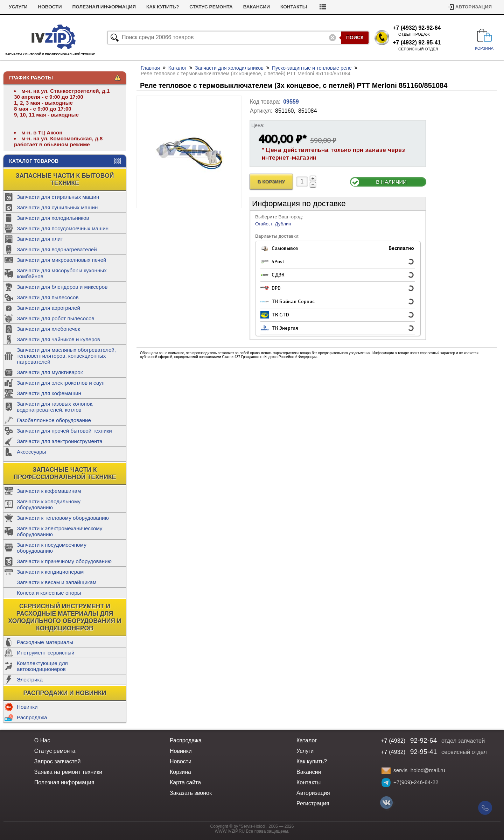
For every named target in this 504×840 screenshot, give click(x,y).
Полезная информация (104, 7)
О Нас (42, 740)
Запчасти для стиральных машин (58, 197)
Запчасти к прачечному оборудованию (64, 561)
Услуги (18, 7)
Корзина (180, 772)
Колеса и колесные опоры (49, 593)
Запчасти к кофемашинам (49, 491)
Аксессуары (31, 452)
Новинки (27, 707)
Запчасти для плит (40, 239)
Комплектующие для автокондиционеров (42, 666)
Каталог (177, 68)
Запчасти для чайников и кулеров (58, 339)
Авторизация (474, 7)
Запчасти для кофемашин (49, 393)
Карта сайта (185, 782)
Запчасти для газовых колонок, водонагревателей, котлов (55, 407)
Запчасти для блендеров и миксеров (62, 287)
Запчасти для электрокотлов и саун (61, 383)
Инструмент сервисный (45, 653)
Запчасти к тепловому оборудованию (63, 518)
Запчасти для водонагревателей (57, 249)
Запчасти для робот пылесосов (55, 318)
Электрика (30, 680)
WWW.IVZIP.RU (230, 831)
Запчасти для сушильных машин (57, 207)
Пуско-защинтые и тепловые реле (312, 68)
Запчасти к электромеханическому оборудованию (59, 531)
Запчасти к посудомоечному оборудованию (52, 548)
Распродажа (32, 717)
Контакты (294, 7)
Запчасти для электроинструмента (60, 441)
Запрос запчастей (58, 761)
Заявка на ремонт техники (68, 772)
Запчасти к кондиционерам (50, 572)
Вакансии (257, 7)
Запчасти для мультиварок (50, 372)
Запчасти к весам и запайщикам (57, 582)
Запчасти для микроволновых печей (62, 260)
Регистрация (313, 803)
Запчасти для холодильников (53, 218)
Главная (150, 68)
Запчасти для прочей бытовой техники (64, 431)
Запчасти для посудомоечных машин (63, 228)
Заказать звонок (191, 793)
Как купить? (163, 7)
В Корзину (271, 182)
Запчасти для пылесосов (48, 297)
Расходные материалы (45, 642)
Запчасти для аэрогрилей (48, 308)
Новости (50, 7)
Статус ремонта (211, 7)
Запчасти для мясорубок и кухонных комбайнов (62, 273)
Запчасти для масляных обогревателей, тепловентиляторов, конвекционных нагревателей (66, 356)
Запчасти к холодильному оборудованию (49, 504)
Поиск (355, 37)
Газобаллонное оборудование (54, 420)
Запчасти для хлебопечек (48, 329)
